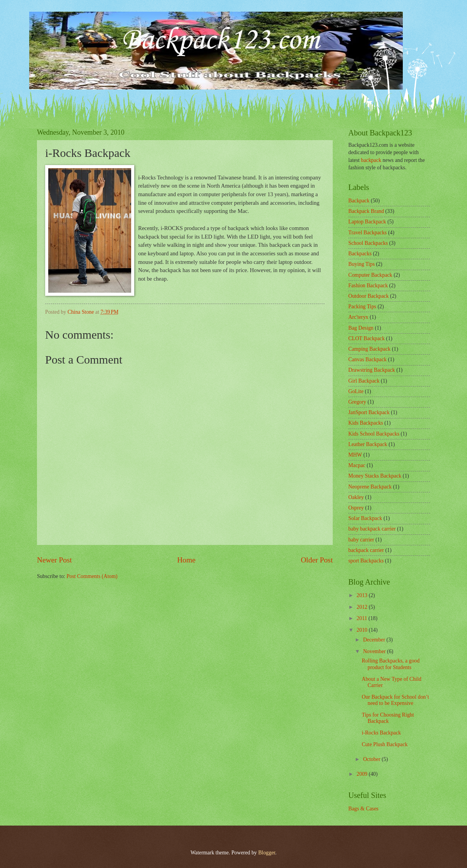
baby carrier (361, 540)
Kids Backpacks (366, 423)
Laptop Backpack (367, 222)
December (375, 640)
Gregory (357, 402)
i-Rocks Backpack (381, 733)
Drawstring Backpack (372, 370)
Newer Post (54, 560)
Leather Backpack (368, 444)
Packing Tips (362, 307)
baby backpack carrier (372, 529)
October (372, 759)
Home (186, 560)
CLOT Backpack (367, 338)
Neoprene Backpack (370, 487)
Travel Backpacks (368, 233)
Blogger (267, 853)
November (375, 651)
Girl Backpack (364, 381)
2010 (363, 630)
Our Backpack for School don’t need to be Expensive (395, 700)
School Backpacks (368, 243)
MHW (355, 455)
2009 (363, 774)
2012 (363, 607)
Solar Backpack (365, 518)
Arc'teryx (358, 317)
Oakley (356, 497)
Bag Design (361, 328)
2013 (363, 595)
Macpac (357, 465)
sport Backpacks (366, 561)
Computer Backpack (370, 275)
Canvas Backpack (367, 359)
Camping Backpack (369, 349)
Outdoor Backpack (369, 296)
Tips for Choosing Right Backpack (388, 718)
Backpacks (360, 254)
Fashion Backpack (368, 286)
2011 (363, 618)
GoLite (356, 391)
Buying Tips (362, 264)
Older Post (317, 560)
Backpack (359, 201)
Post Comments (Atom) (92, 576)
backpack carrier (366, 550)
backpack (371, 160)
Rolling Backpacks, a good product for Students (391, 664)
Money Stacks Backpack (375, 476)
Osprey (356, 508)
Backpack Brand (366, 211)
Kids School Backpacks (374, 434)
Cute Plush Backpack (384, 744)
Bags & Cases (363, 809)
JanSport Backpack (369, 412)
